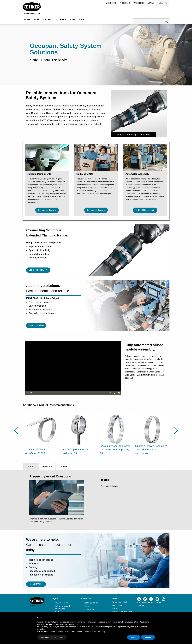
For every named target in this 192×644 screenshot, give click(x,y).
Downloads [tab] (47, 466)
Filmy (72, 19)
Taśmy (86, 606)
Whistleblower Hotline (121, 602)
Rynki (36, 19)
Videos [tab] (64, 466)
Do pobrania (60, 19)
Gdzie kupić (111, 3)
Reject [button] (134, 637)
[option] (42, 434)
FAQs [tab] (31, 466)
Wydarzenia (139, 3)
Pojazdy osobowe (62, 603)
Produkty (47, 19)
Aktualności (125, 3)
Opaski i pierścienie (91, 603)
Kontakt (151, 3)
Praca (81, 19)
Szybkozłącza (89, 609)
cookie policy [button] (73, 624)
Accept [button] (148, 637)
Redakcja (151, 602)
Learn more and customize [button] (52, 637)
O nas (27, 19)
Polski (160, 3)
